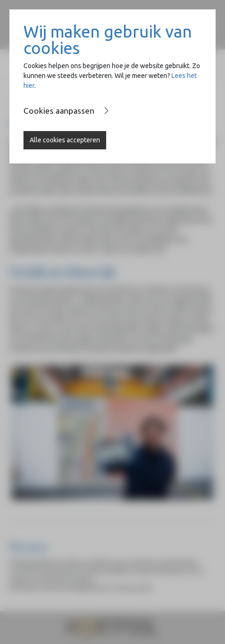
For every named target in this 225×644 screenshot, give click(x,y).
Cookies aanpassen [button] (59, 111)
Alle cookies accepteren (65, 140)
